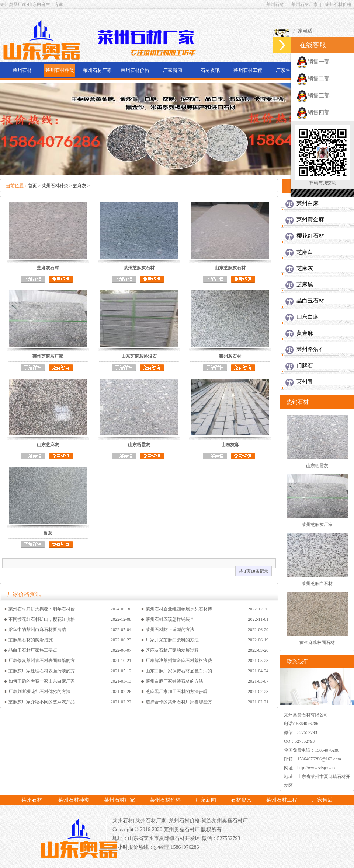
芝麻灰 (80, 186)
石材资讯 (210, 70)
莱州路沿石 (310, 349)
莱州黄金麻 (310, 220)
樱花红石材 (310, 236)
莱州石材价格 (338, 4)
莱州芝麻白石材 (317, 584)
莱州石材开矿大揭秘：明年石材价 (42, 609)
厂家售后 (285, 70)
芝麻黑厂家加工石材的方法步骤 (177, 692)
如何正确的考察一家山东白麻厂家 (42, 681)
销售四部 (313, 112)
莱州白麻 (308, 203)
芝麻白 (305, 252)
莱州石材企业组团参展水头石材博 (179, 609)
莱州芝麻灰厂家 (317, 525)
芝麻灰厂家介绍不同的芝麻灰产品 (42, 702)
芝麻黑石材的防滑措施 (31, 640)
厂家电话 (177, 811)
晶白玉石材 (310, 301)
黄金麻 (305, 333)
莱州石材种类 (60, 70)
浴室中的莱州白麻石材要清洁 (37, 630)
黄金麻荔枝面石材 (317, 643)
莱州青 (305, 382)
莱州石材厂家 (305, 4)
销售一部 (313, 62)
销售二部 (313, 78)
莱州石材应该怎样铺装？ (170, 619)
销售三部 (313, 95)
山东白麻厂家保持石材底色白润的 (179, 671)
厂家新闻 (173, 70)
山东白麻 (308, 317)
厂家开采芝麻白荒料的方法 (172, 640)
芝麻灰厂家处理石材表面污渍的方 (42, 671)
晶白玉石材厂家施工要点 (33, 650)
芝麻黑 (305, 284)
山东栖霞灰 (317, 466)
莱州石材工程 (248, 70)
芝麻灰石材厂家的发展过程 (172, 650)
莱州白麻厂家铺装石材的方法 (174, 681)
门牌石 (305, 365)
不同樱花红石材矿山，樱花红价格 (42, 619)
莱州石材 (275, 4)
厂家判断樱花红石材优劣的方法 (39, 692)
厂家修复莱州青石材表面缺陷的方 (42, 661)
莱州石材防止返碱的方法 (170, 630)
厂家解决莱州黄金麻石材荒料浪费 (179, 661)
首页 (32, 186)
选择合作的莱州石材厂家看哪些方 (179, 702)
